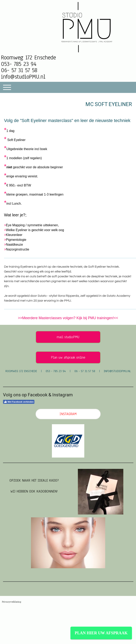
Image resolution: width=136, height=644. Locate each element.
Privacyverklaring (12, 602)
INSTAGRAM (68, 414)
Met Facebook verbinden (19, 402)
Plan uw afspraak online (68, 357)
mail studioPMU (68, 337)
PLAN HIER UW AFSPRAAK (101, 633)
